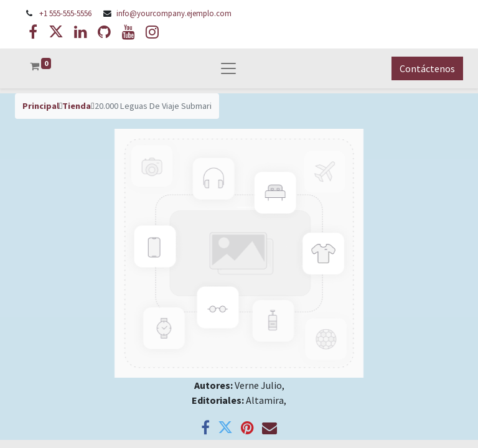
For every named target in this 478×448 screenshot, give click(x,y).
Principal (41, 106)
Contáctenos (427, 68)
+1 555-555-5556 (65, 13)
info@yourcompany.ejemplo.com (174, 13)
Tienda (77, 106)
